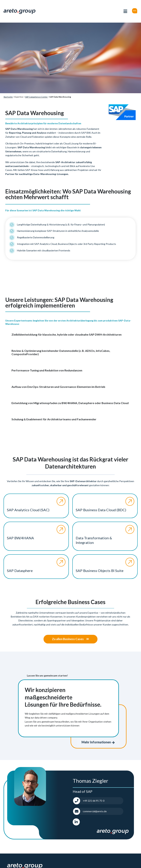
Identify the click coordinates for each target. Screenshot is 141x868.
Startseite (8, 97)
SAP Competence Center (36, 97)
